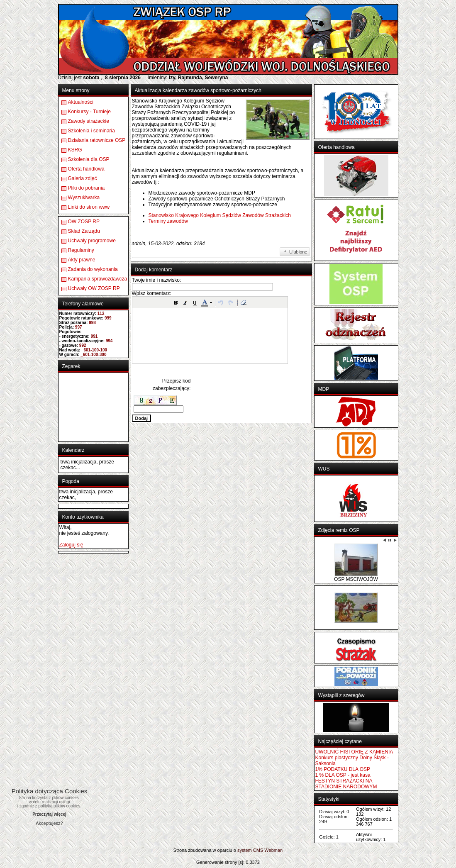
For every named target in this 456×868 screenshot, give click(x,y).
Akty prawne (82, 260)
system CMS (250, 850)
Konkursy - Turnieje (89, 112)
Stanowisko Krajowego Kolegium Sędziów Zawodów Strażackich (220, 215)
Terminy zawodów (168, 221)
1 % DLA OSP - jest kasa (343, 775)
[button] (176, 302)
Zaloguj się (71, 545)
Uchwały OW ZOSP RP (94, 288)
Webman (273, 850)
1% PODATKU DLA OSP (343, 769)
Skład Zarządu (84, 231)
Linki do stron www (89, 207)
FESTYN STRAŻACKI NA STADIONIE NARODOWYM (346, 784)
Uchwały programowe (92, 241)
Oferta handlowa (86, 169)
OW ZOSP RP (84, 222)
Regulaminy (81, 250)
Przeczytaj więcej (49, 814)
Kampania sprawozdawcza (98, 279)
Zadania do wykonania (93, 269)
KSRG (75, 150)
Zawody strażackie (89, 121)
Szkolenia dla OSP (89, 159)
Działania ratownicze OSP (97, 140)
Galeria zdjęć (83, 178)
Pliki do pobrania (87, 188)
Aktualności (81, 102)
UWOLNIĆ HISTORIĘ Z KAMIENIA (354, 752)
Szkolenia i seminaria (91, 131)
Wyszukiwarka (84, 197)
